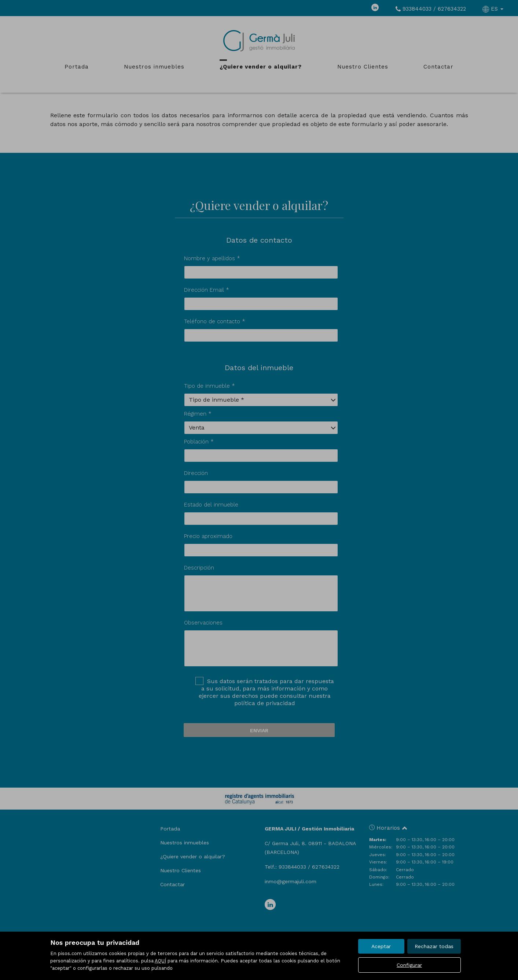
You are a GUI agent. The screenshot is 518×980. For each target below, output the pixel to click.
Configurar (409, 965)
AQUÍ (160, 961)
